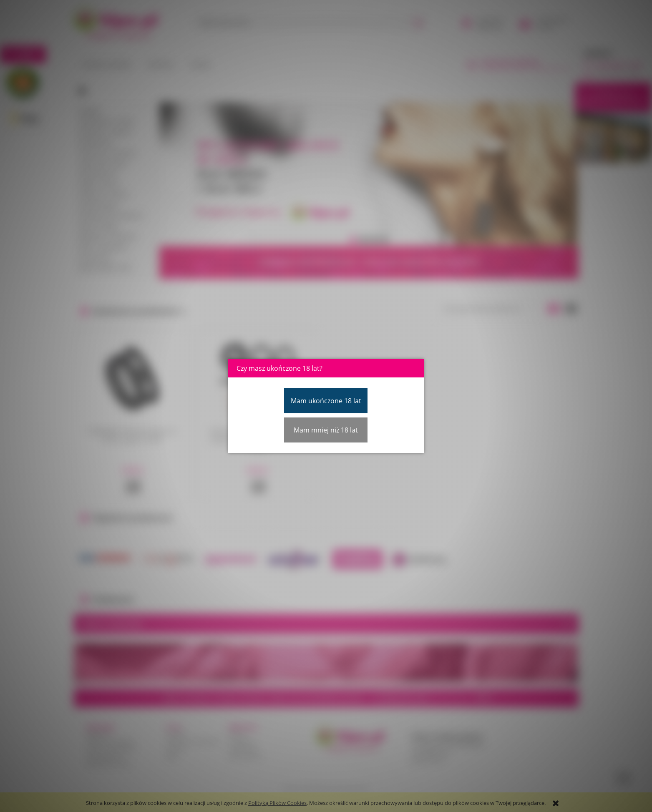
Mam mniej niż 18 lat (326, 430)
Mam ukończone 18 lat (326, 401)
